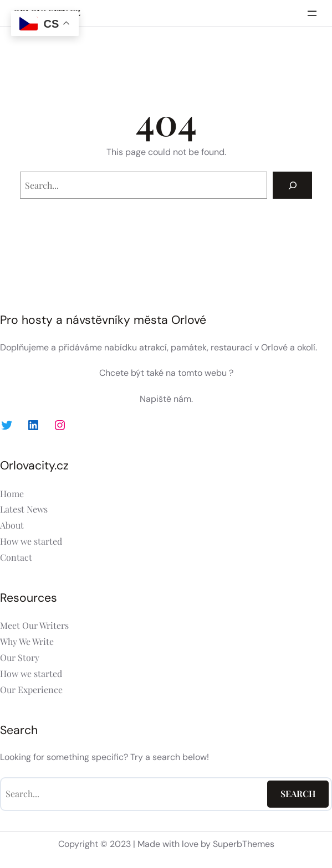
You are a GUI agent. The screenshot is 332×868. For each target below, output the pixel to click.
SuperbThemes (244, 844)
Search (298, 794)
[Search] (292, 185)
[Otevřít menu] (312, 13)
